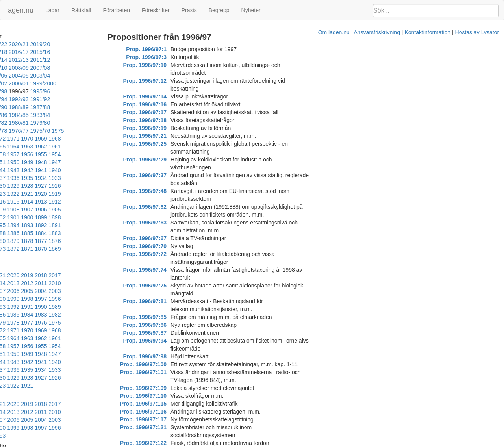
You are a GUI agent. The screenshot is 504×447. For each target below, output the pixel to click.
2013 (21, 236)
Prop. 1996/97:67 (166, 175)
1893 (90, 186)
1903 (76, 178)
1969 (35, 123)
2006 (118, 236)
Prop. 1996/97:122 (165, 325)
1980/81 (54, 107)
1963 (118, 123)
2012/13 (11, 60)
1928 (104, 154)
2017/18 (11, 52)
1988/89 (97, 91)
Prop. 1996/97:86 (166, 230)
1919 (104, 162)
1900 (118, 178)
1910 (104, 170)
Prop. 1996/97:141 (165, 356)
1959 (49, 131)
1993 (49, 252)
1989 (104, 252)
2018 (76, 228)
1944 (7, 147)
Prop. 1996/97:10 (166, 65)
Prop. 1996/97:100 (165, 262)
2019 (62, 228)
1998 (104, 244)
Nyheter (251, 10)
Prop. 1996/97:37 (166, 144)
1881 (118, 194)
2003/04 (97, 68)
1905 (49, 178)
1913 (62, 170)
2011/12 (33, 60)
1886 (49, 194)
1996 (7, 252)
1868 (49, 210)
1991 (76, 252)
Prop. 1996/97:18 (166, 104)
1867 (62, 210)
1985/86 (54, 99)
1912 (76, 170)
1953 (7, 139)
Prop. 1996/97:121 (165, 317)
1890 (7, 194)
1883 (90, 194)
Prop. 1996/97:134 (165, 349)
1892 (104, 186)
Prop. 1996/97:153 (165, 372)
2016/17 (33, 52)
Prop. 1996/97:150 (165, 364)
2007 (104, 236)
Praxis (189, 10)
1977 (21, 267)
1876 (62, 202)
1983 (62, 260)
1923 (49, 162)
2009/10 (76, 60)
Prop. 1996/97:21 (166, 120)
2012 (35, 236)
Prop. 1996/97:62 (166, 160)
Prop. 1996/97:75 (166, 207)
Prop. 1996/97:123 (165, 333)
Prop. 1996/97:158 (165, 388)
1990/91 (54, 91)
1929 (90, 154)
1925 (21, 162)
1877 (49, 202)
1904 (62, 178)
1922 (62, 162)
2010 (62, 236)
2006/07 (33, 68)
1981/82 (33, 107)
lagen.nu (20, 10)
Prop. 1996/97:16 (166, 89)
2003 (35, 244)
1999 (90, 244)
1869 (35, 210)
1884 (76, 194)
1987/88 (11, 99)
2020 (49, 228)
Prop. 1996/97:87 (166, 238)
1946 (104, 139)
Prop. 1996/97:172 (165, 419)
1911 (90, 170)
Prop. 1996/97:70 (166, 183)
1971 (7, 123)
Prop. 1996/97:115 (165, 293)
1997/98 (11, 83)
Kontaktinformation (334, 443)
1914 (49, 170)
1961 (21, 131)
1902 (90, 178)
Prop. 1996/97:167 (165, 404)
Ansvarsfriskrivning (283, 443)
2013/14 (97, 52)
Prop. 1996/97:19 (166, 112)
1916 (21, 170)
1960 (35, 131)
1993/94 (97, 83)
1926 (7, 162)
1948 (76, 139)
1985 (35, 260)
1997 (118, 244)
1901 (104, 178)
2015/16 (54, 52)
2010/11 (54, 60)
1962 (7, 131)
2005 (7, 244)
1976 (35, 267)
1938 (90, 147)
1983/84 (97, 99)
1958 (62, 131)
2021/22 (33, 44)
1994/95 (76, 83)
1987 (7, 260)
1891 (118, 186)
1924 (35, 162)
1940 (62, 147)
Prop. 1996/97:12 (166, 73)
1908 (7, 178)
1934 (21, 154)
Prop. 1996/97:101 (165, 270)
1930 (76, 154)
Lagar (52, 10)
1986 (21, 260)
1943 (21, 147)
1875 (76, 202)
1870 (21, 210)
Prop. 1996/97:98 (166, 254)
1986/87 (33, 99)
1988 (118, 252)
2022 (21, 228)
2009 (76, 236)
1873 (104, 202)
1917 (7, 170)
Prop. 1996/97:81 (166, 215)
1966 (76, 123)
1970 (21, 123)
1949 (62, 139)
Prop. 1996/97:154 (165, 380)
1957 (76, 131)
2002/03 (11, 76)
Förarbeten (116, 10)
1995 (21, 252)
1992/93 (11, 91)
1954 (118, 131)
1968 (49, 123)
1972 (113, 115)
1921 (76, 162)
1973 (99, 115)
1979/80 (76, 107)
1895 (62, 186)
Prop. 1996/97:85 (166, 223)
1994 (35, 252)
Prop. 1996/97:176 (165, 435)
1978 (7, 267)
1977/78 (11, 115)
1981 (90, 260)
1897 (35, 186)
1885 (62, 194)
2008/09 (97, 60)
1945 (118, 139)
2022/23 (11, 44)
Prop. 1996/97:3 (168, 57)
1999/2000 (79, 76)
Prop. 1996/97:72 (166, 191)
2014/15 (76, 52)
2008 (90, 236)
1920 (90, 162)
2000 (76, 244)
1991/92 (33, 91)
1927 (118, 154)
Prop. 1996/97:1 (168, 49)
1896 (49, 186)
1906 (35, 178)
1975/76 (54, 115)
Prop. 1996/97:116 (165, 301)
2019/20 (76, 44)
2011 (49, 236)
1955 (104, 131)
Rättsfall (81, 10)
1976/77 (33, 115)
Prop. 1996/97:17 (166, 96)
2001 (62, 244)
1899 (7, 186)
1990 (90, 252)
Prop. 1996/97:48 (166, 152)
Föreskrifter (156, 10)
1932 (49, 154)
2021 (35, 228)
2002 (49, 244)
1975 (72, 115)
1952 (21, 139)
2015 (118, 228)
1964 (104, 123)
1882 (104, 194)
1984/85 (76, 99)
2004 (21, 244)
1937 (104, 147)
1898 (21, 186)
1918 (118, 162)
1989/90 (76, 91)
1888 (35, 194)
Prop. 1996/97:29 (166, 136)
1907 (21, 178)
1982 (76, 260)
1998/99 (103, 76)
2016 (104, 228)
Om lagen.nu (240, 443)
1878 (35, 202)
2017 (90, 228)
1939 (76, 147)
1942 (35, 147)
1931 (62, 154)
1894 (76, 186)
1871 (7, 210)
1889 (21, 194)
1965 (90, 123)
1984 (49, 260)
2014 (7, 236)
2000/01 (54, 76)
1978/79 (97, 107)
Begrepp (219, 10)
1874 (90, 202)
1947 (90, 139)
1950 (49, 139)
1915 (35, 170)
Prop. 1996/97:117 (165, 309)
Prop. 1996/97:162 (165, 396)
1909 (118, 170)
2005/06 (54, 68)
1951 (35, 139)
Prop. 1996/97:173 (165, 427)
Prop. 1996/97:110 (165, 286)
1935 (7, 154)
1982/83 (11, 107)
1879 (21, 202)
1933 (35, 154)
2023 (7, 228)
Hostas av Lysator (384, 443)
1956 (90, 131)
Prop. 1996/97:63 (166, 167)
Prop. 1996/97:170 (165, 412)
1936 (118, 147)
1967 (62, 123)
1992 (62, 252)
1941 (49, 147)
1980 (104, 260)
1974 (86, 115)
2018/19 (97, 44)
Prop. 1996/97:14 (166, 81)
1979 (118, 260)
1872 (118, 202)
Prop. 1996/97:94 (166, 246)
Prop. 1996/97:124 (165, 341)
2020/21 (54, 44)
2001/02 (33, 76)
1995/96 (54, 83)
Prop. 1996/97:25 (166, 128)
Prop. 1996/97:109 (165, 278)
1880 (7, 202)
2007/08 (11, 68)
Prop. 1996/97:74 (166, 199)
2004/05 (76, 68)
